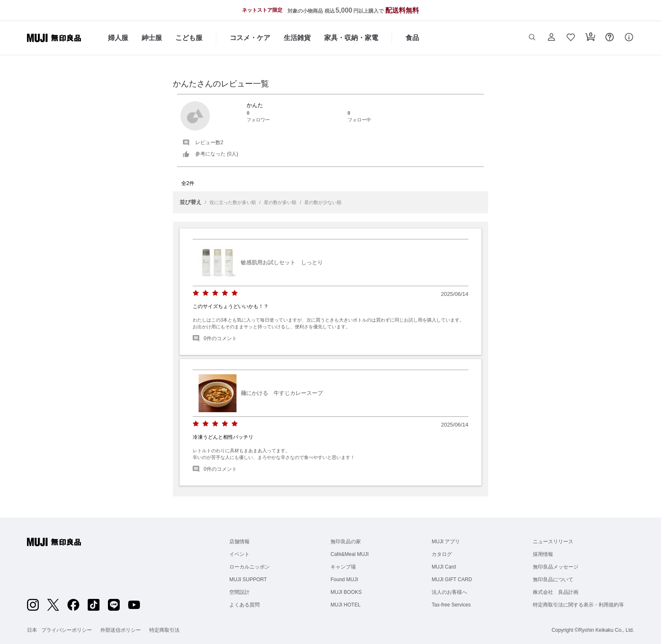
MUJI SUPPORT (248, 580)
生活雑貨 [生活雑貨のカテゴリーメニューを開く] (297, 38)
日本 (32, 630)
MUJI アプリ (446, 542)
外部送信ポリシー (121, 630)
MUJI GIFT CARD (452, 580)
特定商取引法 (164, 630)
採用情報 (543, 554)
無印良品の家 (346, 542)
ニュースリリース (553, 542)
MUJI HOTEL (345, 605)
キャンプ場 (343, 567)
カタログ (442, 554)
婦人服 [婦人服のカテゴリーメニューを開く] (118, 38)
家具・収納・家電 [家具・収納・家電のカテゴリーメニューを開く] (351, 38)
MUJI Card (444, 567)
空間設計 (239, 592)
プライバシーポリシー (67, 630)
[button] (532, 38)
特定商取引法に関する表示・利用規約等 (578, 605)
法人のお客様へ (449, 592)
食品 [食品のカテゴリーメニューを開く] (412, 38)
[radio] (196, 293)
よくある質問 (245, 605)
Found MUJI (344, 580)
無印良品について (553, 580)
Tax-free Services (451, 605)
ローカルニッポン (250, 567)
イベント (239, 554)
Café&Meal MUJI (350, 554)
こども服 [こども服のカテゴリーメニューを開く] (189, 38)
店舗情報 (239, 542)
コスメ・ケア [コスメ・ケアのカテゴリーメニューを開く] (250, 38)
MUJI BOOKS (346, 592)
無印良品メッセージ (556, 567)
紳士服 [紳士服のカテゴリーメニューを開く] (152, 38)
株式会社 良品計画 (556, 592)
